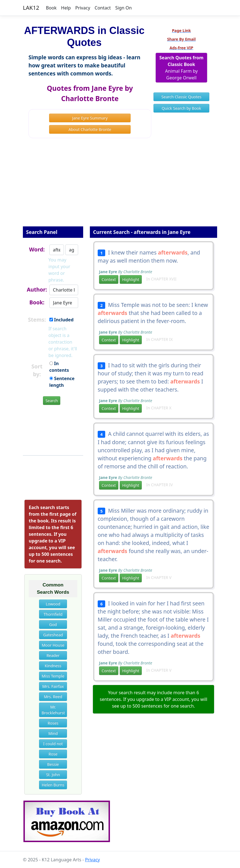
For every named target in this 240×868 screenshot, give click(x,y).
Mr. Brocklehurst (53, 710)
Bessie (53, 764)
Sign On (123, 8)
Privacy (83, 8)
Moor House (53, 645)
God (53, 624)
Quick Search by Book (181, 108)
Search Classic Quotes (181, 97)
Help (66, 8)
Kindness (53, 666)
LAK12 (31, 8)
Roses (53, 723)
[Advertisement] (120, 186)
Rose (53, 754)
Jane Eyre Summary (90, 118)
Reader (53, 655)
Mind (53, 733)
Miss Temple (53, 676)
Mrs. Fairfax (53, 686)
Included (62, 320)
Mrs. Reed (53, 697)
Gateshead (53, 635)
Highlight (131, 279)
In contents (59, 367)
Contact (103, 8)
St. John (53, 775)
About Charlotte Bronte (90, 129)
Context (109, 279)
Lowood (53, 604)
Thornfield (53, 614)
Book (51, 8)
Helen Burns (53, 785)
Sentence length (62, 382)
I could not (53, 744)
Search (52, 401)
